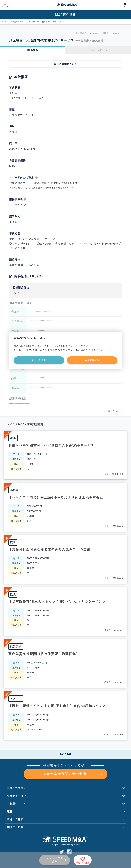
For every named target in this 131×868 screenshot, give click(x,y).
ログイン (125, 7)
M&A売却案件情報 (18, 22)
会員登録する (92, 360)
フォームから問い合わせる (72, 774)
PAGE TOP (65, 754)
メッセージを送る (55, 860)
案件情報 (33, 50)
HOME (4, 22)
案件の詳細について (66, 64)
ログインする (39, 360)
